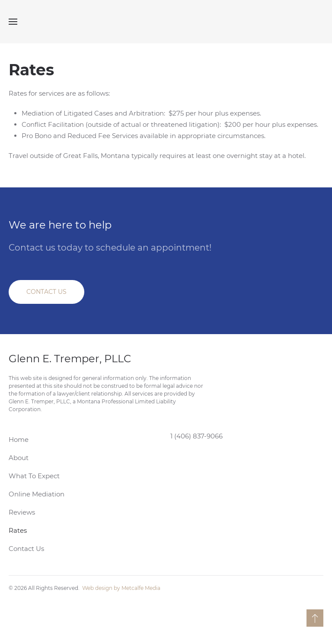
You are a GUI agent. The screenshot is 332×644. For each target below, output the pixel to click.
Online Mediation (37, 494)
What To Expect (34, 476)
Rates (18, 530)
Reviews (22, 512)
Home (19, 440)
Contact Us (26, 549)
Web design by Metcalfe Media (121, 588)
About (19, 458)
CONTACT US (46, 292)
